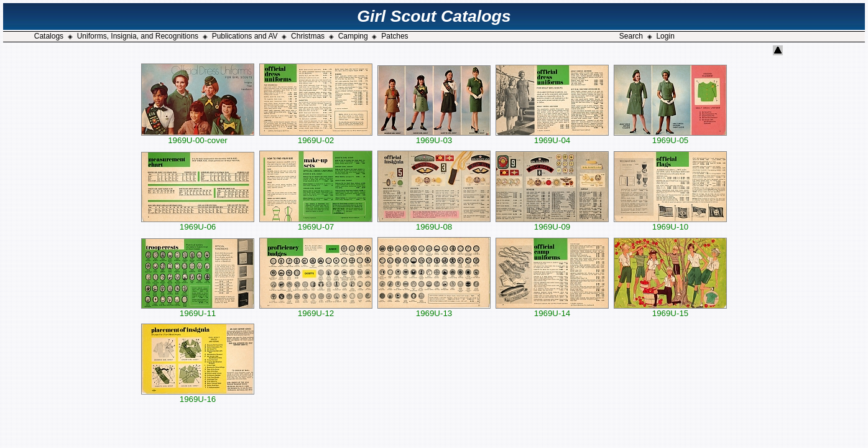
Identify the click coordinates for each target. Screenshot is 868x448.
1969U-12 (316, 310)
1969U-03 (434, 137)
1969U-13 (434, 310)
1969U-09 (552, 223)
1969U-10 (670, 223)
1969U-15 (670, 310)
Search (631, 36)
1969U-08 (434, 223)
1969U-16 (198, 395)
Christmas (308, 36)
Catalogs (49, 36)
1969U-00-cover (198, 137)
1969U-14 (552, 310)
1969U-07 (316, 223)
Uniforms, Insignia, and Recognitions (138, 36)
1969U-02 (316, 137)
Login (665, 36)
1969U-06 (198, 223)
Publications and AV (245, 36)
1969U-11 (198, 310)
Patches (395, 36)
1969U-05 (670, 137)
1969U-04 (552, 137)
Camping (353, 36)
